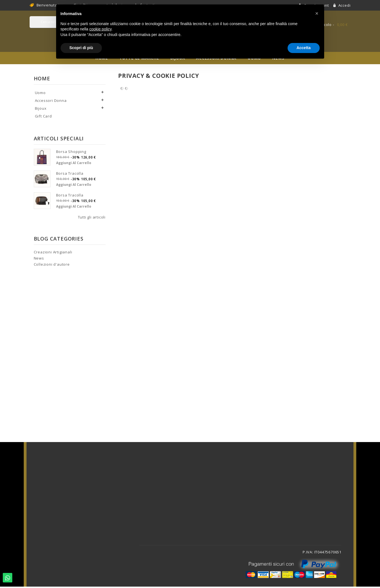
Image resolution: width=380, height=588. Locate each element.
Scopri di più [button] (81, 48)
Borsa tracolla (70, 175)
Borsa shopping (71, 153)
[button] (317, 13)
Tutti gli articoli (92, 219)
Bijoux (41, 110)
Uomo (40, 94)
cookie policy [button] (100, 29)
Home (42, 80)
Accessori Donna (51, 102)
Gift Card (43, 117)
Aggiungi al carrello (74, 164)
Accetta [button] (304, 48)
